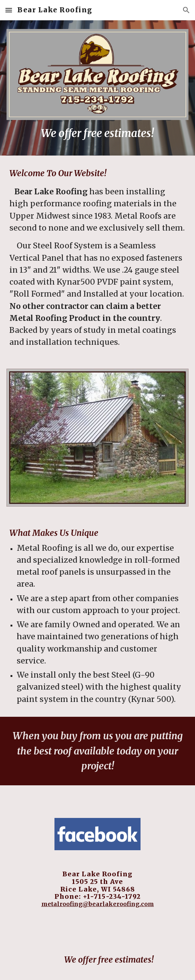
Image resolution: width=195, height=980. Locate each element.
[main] (97, 133)
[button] (9, 10)
